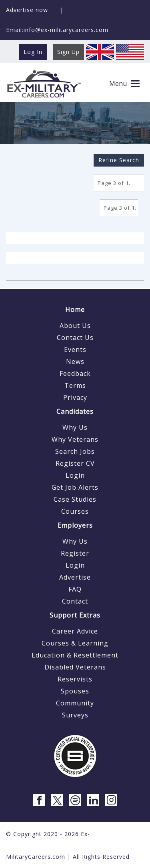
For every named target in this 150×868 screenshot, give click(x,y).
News (75, 362)
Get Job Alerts (75, 487)
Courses (75, 511)
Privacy (75, 397)
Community (75, 703)
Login (75, 475)
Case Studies (75, 499)
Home (75, 310)
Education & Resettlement (75, 655)
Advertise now (27, 10)
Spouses (75, 691)
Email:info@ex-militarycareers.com (57, 30)
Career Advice (75, 631)
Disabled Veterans (75, 667)
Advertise (75, 577)
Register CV (75, 463)
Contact (75, 601)
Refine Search (119, 160)
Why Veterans (75, 439)
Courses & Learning (75, 643)
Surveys (75, 715)
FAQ (75, 589)
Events (75, 350)
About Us (75, 326)
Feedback (75, 373)
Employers (75, 525)
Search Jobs (75, 451)
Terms (75, 385)
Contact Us (75, 338)
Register (75, 553)
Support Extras (75, 615)
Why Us (75, 427)
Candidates (75, 411)
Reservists (75, 679)
